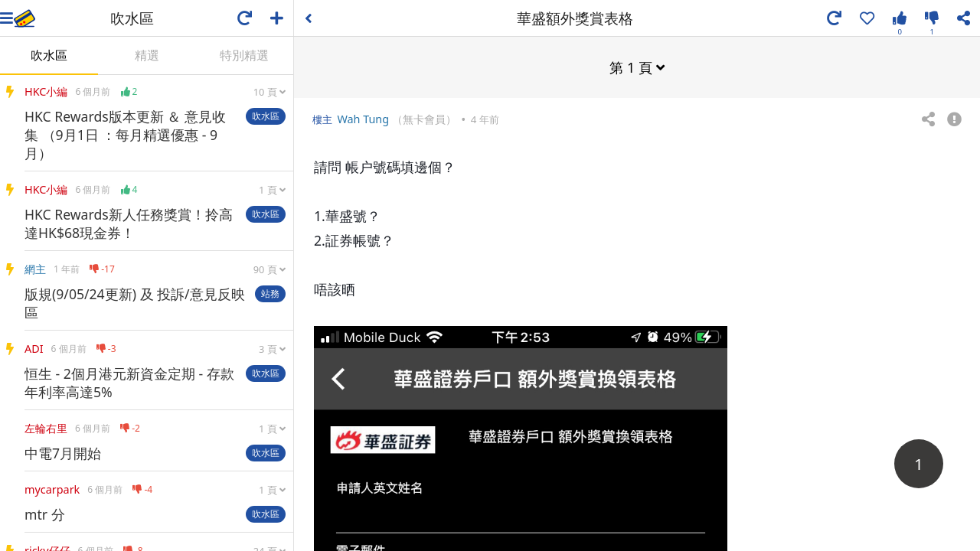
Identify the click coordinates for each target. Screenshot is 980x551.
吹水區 (49, 55)
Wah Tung (363, 118)
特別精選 (244, 55)
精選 (147, 55)
